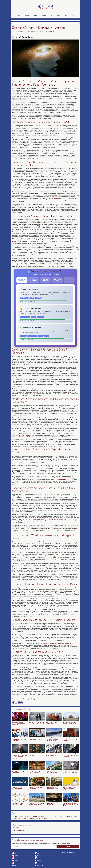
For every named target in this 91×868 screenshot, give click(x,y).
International (68, 816)
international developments (63, 479)
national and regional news (43, 575)
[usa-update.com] (45, 11)
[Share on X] (20, 37)
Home (19, 16)
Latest (52, 16)
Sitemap (39, 861)
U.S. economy (45, 92)
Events (26, 816)
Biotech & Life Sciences (22, 280)
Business (27, 16)
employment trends (29, 111)
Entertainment (34, 816)
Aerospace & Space (57, 280)
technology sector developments (45, 389)
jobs (77, 679)
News (59, 16)
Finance (35, 16)
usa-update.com (20, 830)
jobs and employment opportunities (50, 558)
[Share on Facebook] (17, 37)
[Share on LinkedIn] (26, 37)
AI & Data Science (45, 280)
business (15, 680)
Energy (38, 818)
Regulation (31, 818)
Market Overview (69, 280)
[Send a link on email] (32, 37)
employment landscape (18, 157)
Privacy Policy (40, 863)
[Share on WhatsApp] (23, 37)
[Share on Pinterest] (29, 37)
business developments (36, 138)
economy (23, 680)
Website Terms (41, 866)
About (72, 16)
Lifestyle (24, 818)
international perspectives (55, 643)
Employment (34, 699)
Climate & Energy (34, 280)
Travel (75, 816)
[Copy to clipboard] (35, 37)
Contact (39, 858)
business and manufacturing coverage (46, 519)
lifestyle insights (69, 643)
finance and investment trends (55, 198)
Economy (44, 16)
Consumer (45, 818)
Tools (65, 16)
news (45, 643)
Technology (26, 699)
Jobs (20, 699)
